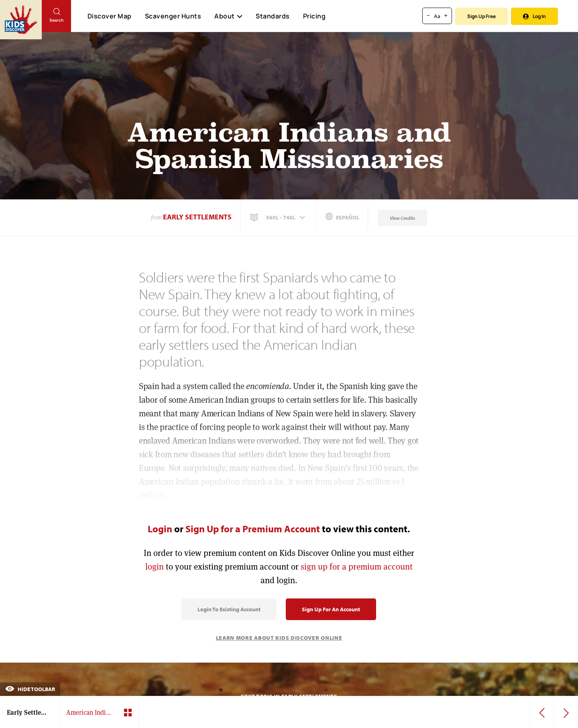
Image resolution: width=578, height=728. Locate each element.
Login (160, 529)
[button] (279, 217)
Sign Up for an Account (331, 609)
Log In (534, 16)
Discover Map (110, 16)
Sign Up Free (481, 16)
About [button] (228, 16)
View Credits (402, 218)
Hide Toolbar (30, 689)
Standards (273, 16)
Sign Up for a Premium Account (253, 529)
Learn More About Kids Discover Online (279, 638)
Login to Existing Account (229, 609)
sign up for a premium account (357, 567)
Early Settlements (197, 217)
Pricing (314, 16)
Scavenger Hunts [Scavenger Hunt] (173, 16)
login (155, 567)
